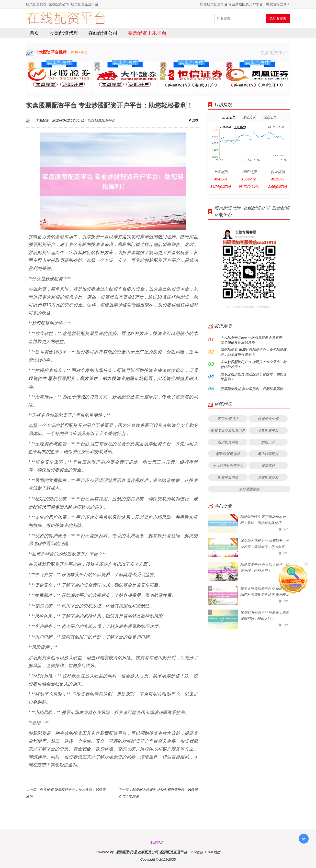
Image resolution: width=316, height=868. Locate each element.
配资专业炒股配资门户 (228, 430)
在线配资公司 (103, 33)
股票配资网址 (228, 442)
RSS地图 (197, 852)
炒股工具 (268, 442)
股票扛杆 (268, 465)
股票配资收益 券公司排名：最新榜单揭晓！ (253, 389)
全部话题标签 (249, 489)
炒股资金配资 (268, 418)
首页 (34, 33)
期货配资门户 (228, 418)
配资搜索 (278, 18)
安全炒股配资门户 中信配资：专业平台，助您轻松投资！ (253, 364)
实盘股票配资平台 (101, 120)
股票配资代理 (64, 33)
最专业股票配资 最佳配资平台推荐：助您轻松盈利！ (253, 376)
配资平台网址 (228, 477)
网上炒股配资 (268, 454)
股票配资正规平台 (147, 33)
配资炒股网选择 (228, 454)
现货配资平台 (268, 430)
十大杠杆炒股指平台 (228, 465)
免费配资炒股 (268, 477)
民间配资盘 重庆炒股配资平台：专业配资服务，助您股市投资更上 (253, 352)
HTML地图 (213, 852)
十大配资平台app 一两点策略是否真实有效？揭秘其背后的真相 (251, 340)
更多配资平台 (275, 52)
